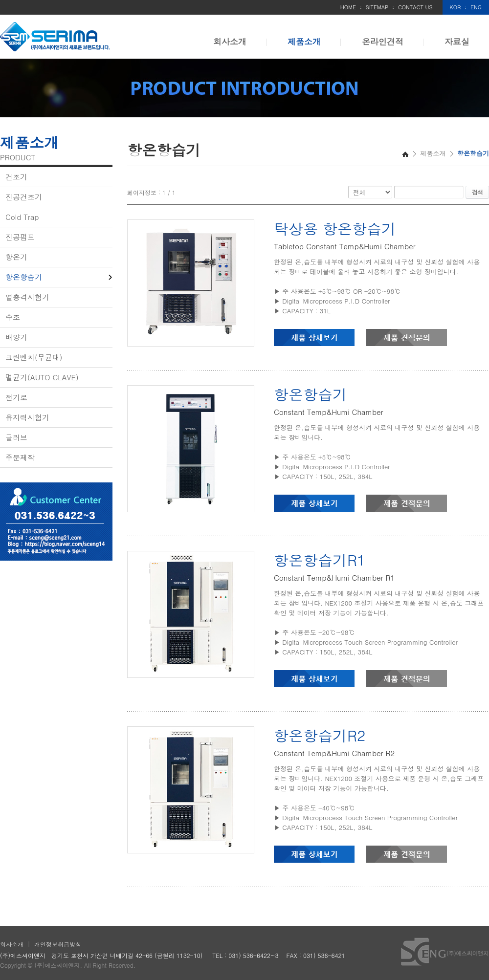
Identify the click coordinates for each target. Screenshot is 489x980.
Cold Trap (22, 217)
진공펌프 (20, 237)
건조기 (16, 177)
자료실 (457, 42)
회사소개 (230, 42)
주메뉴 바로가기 (0, 0)
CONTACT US (415, 7)
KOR (456, 7)
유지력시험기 (27, 417)
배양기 (16, 337)
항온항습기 (24, 277)
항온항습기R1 (320, 560)
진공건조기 (24, 197)
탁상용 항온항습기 (335, 228)
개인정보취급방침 (58, 944)
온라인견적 (383, 42)
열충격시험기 (27, 297)
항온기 (16, 257)
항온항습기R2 (320, 735)
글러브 (16, 437)
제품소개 (304, 42)
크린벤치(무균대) (34, 357)
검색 (477, 192)
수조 (13, 317)
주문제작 (20, 457)
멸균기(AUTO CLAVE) (42, 377)
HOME (348, 7)
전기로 (16, 397)
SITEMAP (377, 7)
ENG (476, 7)
